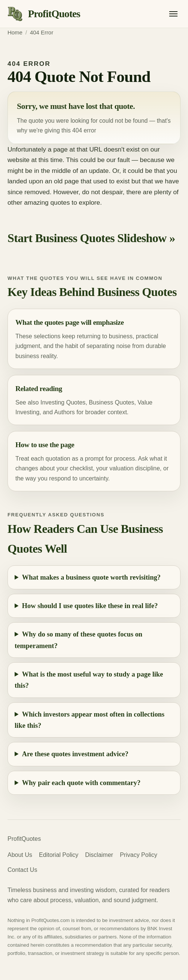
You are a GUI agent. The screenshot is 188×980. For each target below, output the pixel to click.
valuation (122, 468)
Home (15, 33)
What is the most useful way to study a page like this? (89, 680)
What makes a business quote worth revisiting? (92, 577)
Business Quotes (112, 402)
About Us (20, 855)
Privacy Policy (138, 855)
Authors (64, 412)
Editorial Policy (59, 855)
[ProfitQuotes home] (44, 14)
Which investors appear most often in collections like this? (89, 720)
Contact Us (22, 870)
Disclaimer (99, 855)
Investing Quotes (63, 402)
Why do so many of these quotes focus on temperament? (78, 640)
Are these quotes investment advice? (75, 754)
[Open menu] (173, 14)
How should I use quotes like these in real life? (90, 606)
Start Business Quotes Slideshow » (91, 238)
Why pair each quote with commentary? (81, 783)
